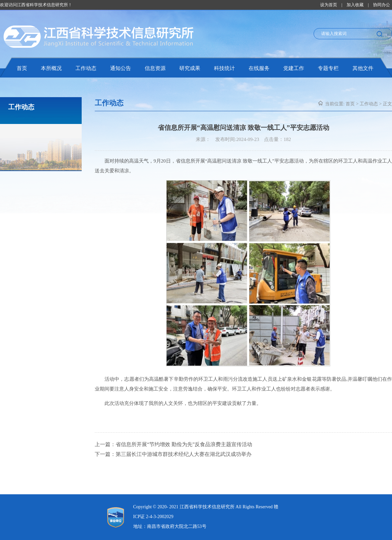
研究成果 (190, 68)
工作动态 (86, 68)
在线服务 (259, 68)
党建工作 (294, 68)
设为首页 (329, 5)
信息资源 (155, 68)
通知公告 (121, 68)
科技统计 (224, 68)
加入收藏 (355, 5)
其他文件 (363, 68)
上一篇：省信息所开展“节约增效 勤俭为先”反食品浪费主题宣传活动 (173, 444)
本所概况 (51, 68)
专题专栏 (328, 68)
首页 (22, 68)
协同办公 (382, 5)
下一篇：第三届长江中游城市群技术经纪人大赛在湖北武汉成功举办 (173, 454)
